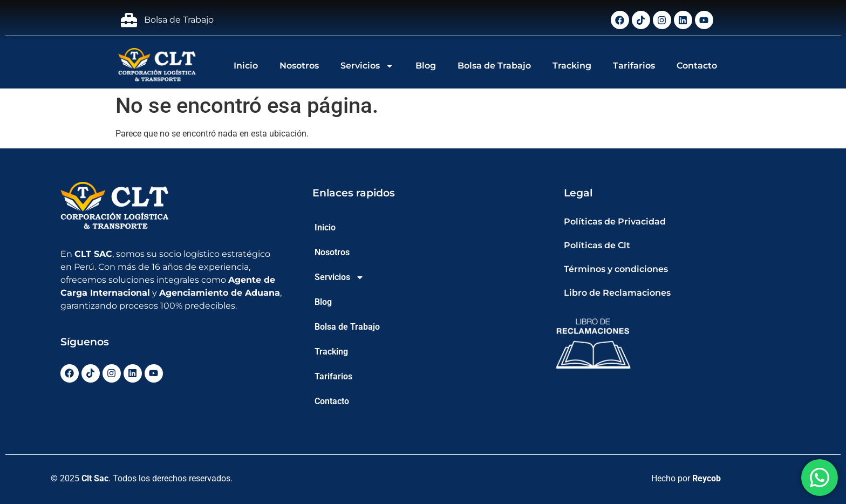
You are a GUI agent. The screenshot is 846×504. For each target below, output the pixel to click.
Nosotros (299, 66)
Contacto (697, 66)
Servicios (367, 66)
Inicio (246, 66)
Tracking (572, 66)
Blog (426, 66)
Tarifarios (634, 66)
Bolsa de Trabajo (494, 66)
